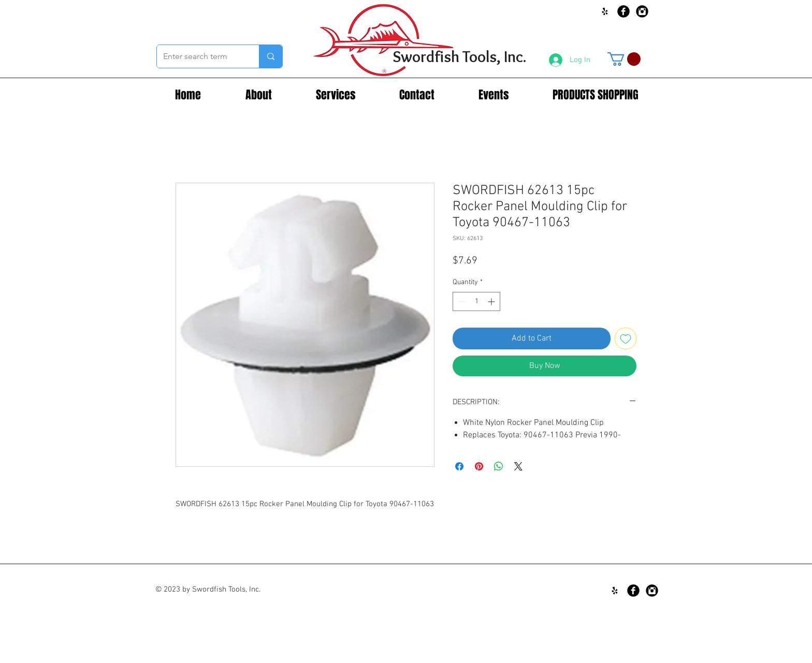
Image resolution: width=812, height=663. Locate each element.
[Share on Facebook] (459, 466)
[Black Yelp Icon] (605, 11)
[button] (624, 59)
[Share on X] (518, 466)
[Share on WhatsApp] (499, 466)
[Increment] (492, 301)
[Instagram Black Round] (642, 11)
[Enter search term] (200, 56)
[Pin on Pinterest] (479, 466)
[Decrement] (461, 301)
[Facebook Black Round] (624, 11)
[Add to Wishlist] (626, 338)
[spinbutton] (476, 301)
